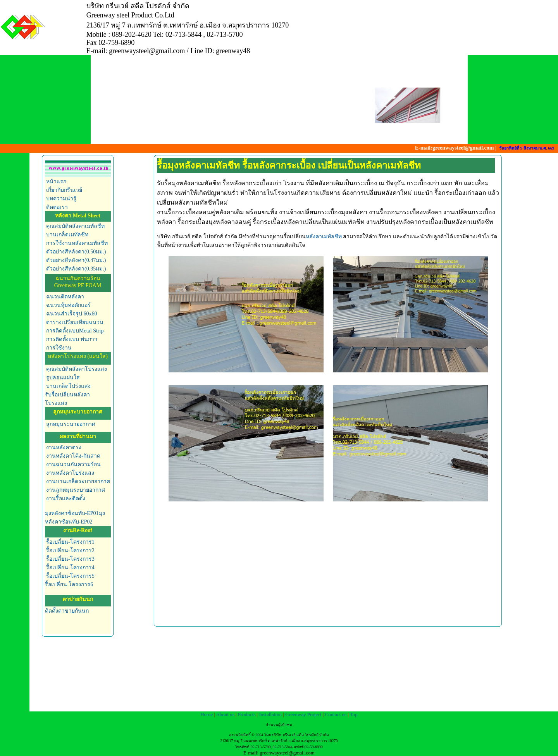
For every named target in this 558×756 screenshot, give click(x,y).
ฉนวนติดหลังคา (65, 297)
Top (354, 714)
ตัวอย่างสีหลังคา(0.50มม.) (76, 252)
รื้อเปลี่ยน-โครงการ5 (70, 576)
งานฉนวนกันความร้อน (73, 464)
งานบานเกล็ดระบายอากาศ (78, 481)
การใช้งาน (59, 348)
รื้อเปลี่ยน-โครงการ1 (70, 542)
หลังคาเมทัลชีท (325, 237)
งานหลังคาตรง (63, 447)
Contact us (337, 714)
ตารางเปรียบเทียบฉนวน (74, 322)
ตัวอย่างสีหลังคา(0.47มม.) (76, 260)
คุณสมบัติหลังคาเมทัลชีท (75, 226)
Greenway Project (303, 714)
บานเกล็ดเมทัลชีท (67, 235)
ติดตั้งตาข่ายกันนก (67, 611)
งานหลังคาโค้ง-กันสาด (73, 456)
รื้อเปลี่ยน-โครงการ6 (69, 585)
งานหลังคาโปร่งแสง (70, 473)
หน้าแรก (56, 182)
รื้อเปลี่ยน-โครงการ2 (70, 550)
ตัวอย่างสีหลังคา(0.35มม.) (76, 269)
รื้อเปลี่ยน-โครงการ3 (70, 559)
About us (226, 714)
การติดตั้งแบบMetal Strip (74, 331)
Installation (271, 714)
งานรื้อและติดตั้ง (65, 499)
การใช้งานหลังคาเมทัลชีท (77, 243)
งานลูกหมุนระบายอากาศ (75, 490)
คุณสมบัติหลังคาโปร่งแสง (76, 369)
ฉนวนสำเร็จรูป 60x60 (71, 314)
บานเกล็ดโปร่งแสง (68, 386)
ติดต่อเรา (57, 207)
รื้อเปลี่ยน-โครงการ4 (70, 567)
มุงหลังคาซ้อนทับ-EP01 (72, 513)
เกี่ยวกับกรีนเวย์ (64, 190)
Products (247, 714)
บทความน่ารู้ (61, 199)
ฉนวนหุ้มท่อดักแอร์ (68, 305)
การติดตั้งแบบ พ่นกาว (71, 339)
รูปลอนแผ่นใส (63, 378)
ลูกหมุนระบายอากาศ (71, 424)
